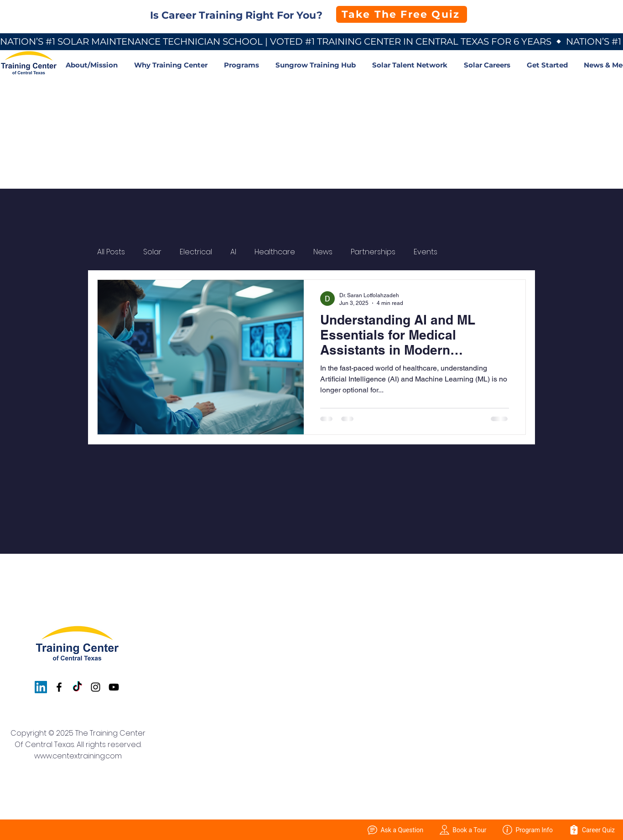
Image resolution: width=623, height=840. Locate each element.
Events (426, 252)
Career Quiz (592, 830)
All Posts (111, 252)
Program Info (528, 830)
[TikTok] (77, 687)
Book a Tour (463, 830)
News (323, 252)
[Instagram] (96, 687)
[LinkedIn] (41, 687)
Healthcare (275, 252)
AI (233, 252)
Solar (152, 252)
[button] (172, 65)
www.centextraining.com (78, 756)
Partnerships (373, 252)
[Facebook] (59, 687)
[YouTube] (114, 687)
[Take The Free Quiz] (402, 14)
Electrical (196, 252)
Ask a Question (395, 830)
